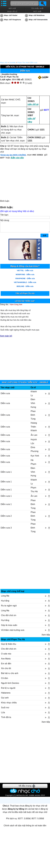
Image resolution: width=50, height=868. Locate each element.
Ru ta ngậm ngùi (9, 608)
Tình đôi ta (6, 719)
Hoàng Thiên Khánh (34, 429)
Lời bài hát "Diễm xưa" (25, 303)
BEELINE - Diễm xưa (25, 288)
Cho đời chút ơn (9, 617)
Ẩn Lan (34, 437)
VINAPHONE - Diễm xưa (25, 280)
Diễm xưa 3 (6, 530)
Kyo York (35, 458)
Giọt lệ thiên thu (9, 646)
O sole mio (6, 656)
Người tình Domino (10, 685)
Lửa (3, 714)
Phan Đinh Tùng (33, 417)
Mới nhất (12, 8)
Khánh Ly (34, 395)
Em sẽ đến (6, 666)
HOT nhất (37, 11)
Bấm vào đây (17, 158)
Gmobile (12, 63)
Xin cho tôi (6, 670)
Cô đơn (5, 680)
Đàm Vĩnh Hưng (33, 405)
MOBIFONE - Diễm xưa (25, 276)
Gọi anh (5, 700)
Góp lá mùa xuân (9, 627)
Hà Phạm (33, 464)
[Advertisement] (25, 564)
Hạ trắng (5, 603)
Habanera (6, 695)
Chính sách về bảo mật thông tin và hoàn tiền (25, 828)
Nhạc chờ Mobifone (37, 15)
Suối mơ (5, 710)
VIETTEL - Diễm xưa (25, 272)
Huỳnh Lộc (34, 443)
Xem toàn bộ (6, 338)
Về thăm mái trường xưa (13, 632)
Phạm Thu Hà (23, 63)
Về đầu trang (25, 788)
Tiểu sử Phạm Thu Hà (25, 295)
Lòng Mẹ (5, 598)
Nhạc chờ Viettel (11, 15)
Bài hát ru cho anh (10, 675)
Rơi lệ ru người (8, 690)
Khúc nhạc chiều (9, 705)
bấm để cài (33, 104)
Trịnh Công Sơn (16, 306)
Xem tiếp (46, 637)
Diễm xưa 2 (6, 518)
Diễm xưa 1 (6, 474)
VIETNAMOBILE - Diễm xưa (25, 284)
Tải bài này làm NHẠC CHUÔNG (13, 155)
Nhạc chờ (4, 63)
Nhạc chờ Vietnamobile (38, 20)
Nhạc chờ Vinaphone (12, 20)
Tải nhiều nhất (37, 8)
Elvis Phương (35, 451)
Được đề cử (12, 11)
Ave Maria (6, 661)
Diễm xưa (33, 63)
